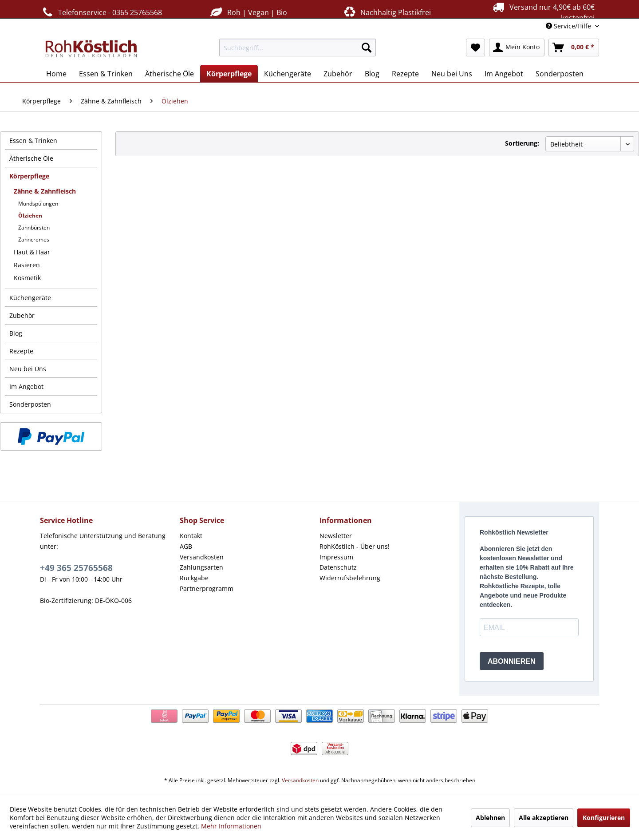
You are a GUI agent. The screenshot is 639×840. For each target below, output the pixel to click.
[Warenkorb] (574, 48)
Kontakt (191, 536)
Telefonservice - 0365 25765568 (101, 12)
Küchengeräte (30, 298)
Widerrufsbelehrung (350, 578)
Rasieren (27, 265)
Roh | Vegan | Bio (248, 12)
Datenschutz (338, 567)
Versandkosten (202, 557)
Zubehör (22, 315)
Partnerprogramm (207, 588)
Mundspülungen (38, 204)
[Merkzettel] (475, 48)
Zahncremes (34, 240)
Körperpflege (29, 176)
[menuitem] (298, 48)
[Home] (56, 74)
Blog (16, 333)
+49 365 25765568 (76, 568)
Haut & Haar (32, 252)
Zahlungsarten (201, 567)
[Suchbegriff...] (298, 48)
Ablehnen (490, 818)
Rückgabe (194, 578)
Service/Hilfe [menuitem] (569, 26)
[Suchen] (367, 48)
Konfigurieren (604, 818)
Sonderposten (30, 404)
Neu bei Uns (28, 369)
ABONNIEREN (512, 661)
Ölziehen (30, 216)
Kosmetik (27, 278)
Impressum (336, 557)
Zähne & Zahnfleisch (45, 191)
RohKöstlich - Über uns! (355, 546)
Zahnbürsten (34, 228)
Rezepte (21, 351)
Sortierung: (522, 143)
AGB (186, 546)
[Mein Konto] (517, 48)
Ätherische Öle (31, 158)
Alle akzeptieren (544, 818)
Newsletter (336, 536)
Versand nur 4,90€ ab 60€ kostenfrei (542, 12)
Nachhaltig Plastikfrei (387, 12)
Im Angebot (26, 386)
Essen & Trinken (33, 141)
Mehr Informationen (231, 826)
